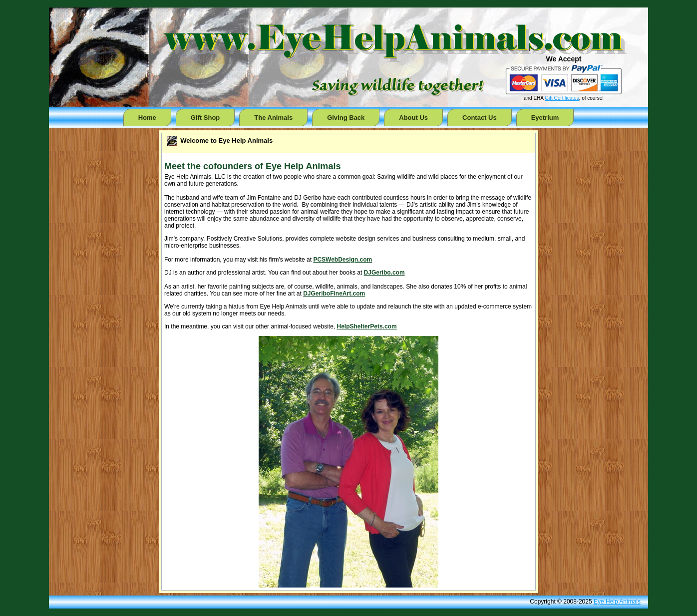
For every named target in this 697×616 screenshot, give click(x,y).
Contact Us (480, 118)
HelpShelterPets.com (367, 326)
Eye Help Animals (617, 602)
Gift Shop (205, 118)
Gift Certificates (562, 98)
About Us (413, 118)
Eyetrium (545, 118)
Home (147, 118)
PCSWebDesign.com (343, 260)
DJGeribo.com (384, 273)
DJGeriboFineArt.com (334, 294)
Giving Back (346, 118)
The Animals (273, 118)
